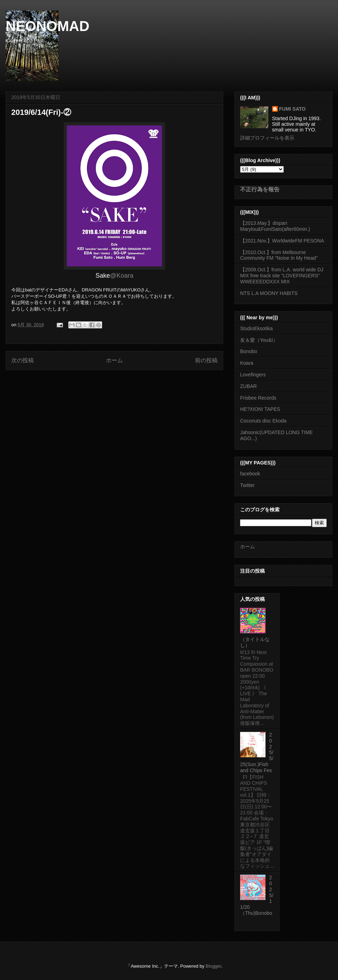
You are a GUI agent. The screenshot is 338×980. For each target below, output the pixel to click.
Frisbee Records (258, 398)
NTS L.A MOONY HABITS (269, 293)
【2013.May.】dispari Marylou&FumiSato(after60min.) (275, 226)
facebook (250, 474)
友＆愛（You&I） (259, 340)
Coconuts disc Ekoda (263, 421)
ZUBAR (248, 386)
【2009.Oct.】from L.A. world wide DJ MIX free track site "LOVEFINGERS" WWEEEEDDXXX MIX (282, 276)
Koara (247, 363)
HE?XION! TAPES (260, 409)
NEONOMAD (48, 26)
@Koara (121, 276)
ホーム (114, 360)
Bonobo (249, 351)
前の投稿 (206, 360)
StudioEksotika (256, 328)
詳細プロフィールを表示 (267, 138)
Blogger (213, 966)
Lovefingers (253, 375)
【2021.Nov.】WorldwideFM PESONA (282, 241)
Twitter (247, 485)
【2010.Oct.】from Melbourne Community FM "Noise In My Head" (279, 255)
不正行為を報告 (260, 189)
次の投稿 (23, 360)
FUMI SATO (293, 109)
